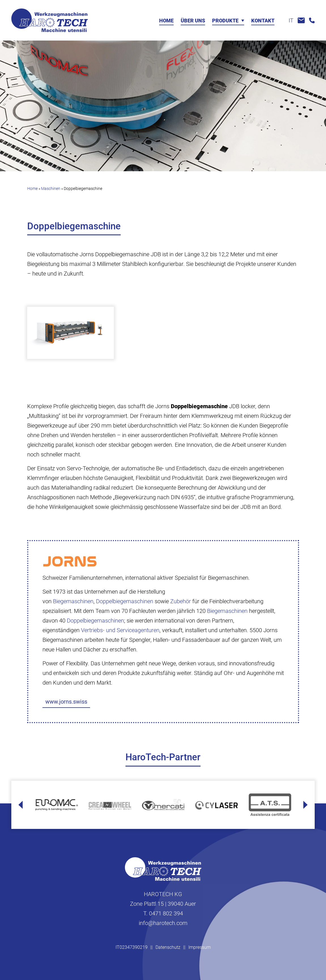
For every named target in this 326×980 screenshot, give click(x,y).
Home (166, 21)
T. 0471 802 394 (163, 913)
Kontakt (263, 21)
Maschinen (51, 189)
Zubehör (181, 601)
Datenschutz (168, 947)
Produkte (225, 21)
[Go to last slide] (21, 805)
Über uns (193, 21)
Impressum (200, 947)
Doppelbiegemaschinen (125, 601)
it (291, 20)
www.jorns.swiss (66, 702)
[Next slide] (305, 805)
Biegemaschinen (73, 601)
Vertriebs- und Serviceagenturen (120, 630)
